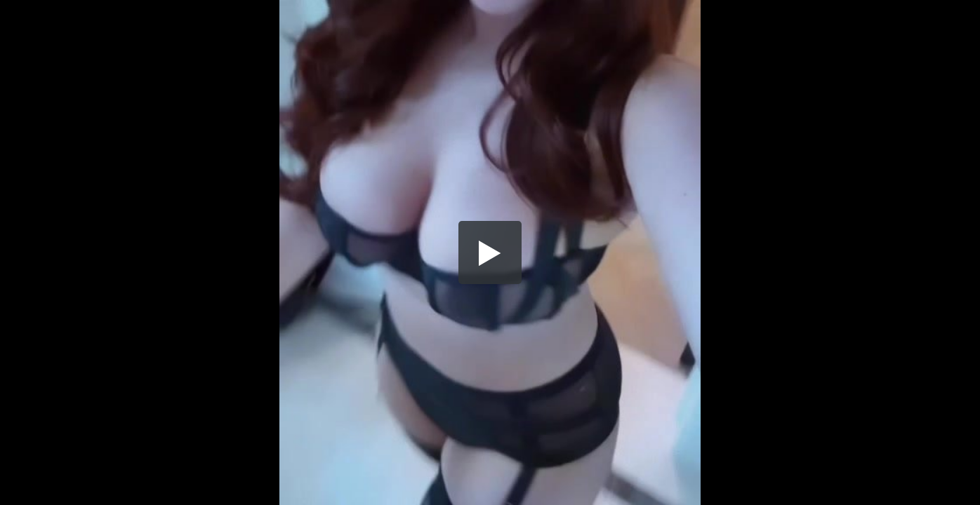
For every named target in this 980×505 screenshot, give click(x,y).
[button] (490, 252)
